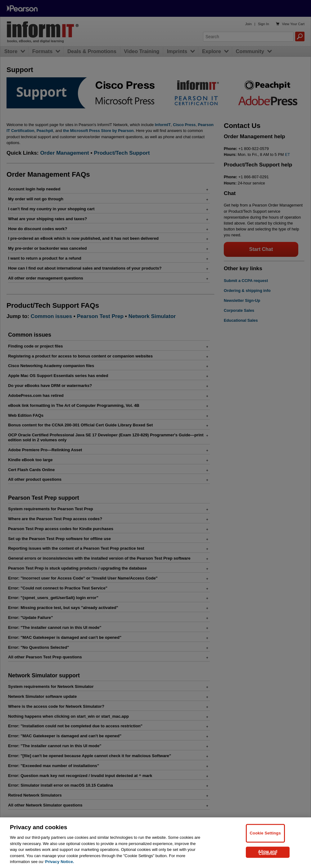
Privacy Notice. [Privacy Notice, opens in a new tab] (59, 862)
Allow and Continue (268, 853)
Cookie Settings (265, 833)
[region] (155, 843)
